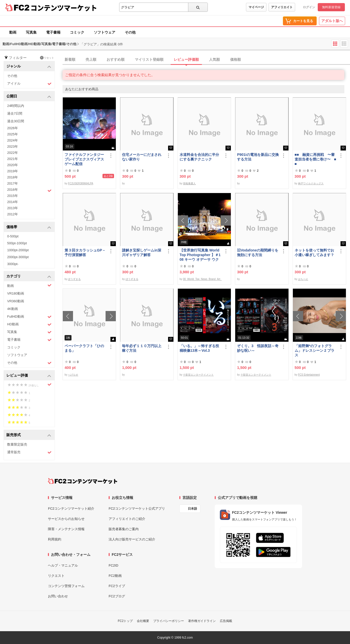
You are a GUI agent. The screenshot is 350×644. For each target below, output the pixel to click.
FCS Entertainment (309, 375)
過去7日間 (15, 113)
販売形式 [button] (29, 435)
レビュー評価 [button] (29, 376)
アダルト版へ (332, 21)
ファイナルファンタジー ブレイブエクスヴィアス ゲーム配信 (85, 159)
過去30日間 (16, 121)
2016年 (29, 190)
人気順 (214, 59)
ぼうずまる (74, 279)
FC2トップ (125, 621)
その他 (130, 32)
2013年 (13, 208)
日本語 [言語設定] (192, 509)
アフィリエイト (282, 7)
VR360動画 (16, 301)
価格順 (235, 59)
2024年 (13, 140)
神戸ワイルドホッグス (311, 183)
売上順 (91, 59)
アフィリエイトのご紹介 (127, 519)
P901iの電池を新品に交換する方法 (258, 157)
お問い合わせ (58, 596)
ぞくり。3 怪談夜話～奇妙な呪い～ (258, 348)
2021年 (13, 159)
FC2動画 (115, 576)
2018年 (13, 177)
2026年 (13, 128)
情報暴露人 (189, 183)
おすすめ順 (116, 59)
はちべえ (303, 279)
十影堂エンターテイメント (198, 375)
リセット (47, 58)
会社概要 (143, 621)
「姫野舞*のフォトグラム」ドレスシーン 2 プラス (315, 350)
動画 (13, 32)
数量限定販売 (17, 444)
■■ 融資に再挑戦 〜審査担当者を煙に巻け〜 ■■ (315, 159)
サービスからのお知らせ (66, 519)
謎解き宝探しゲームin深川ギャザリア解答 (141, 253)
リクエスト (56, 576)
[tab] (206, 60)
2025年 (13, 134)
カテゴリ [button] (29, 276)
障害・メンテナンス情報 (66, 529)
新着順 (70, 59)
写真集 (31, 32)
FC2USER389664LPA (80, 183)
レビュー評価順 (186, 59)
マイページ (256, 7)
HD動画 (29, 324)
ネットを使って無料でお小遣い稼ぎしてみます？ (314, 253)
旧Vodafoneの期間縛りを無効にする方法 (258, 253)
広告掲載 (226, 621)
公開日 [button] (29, 97)
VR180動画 (16, 293)
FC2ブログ (117, 596)
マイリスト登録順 (149, 59)
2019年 (13, 171)
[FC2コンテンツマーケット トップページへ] (83, 481)
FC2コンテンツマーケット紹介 (71, 509)
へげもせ (73, 375)
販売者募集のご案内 (124, 529)
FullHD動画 (29, 317)
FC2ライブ (117, 586)
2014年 (13, 202)
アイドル (29, 84)
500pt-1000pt (17, 243)
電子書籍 (53, 32)
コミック (77, 32)
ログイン (309, 7)
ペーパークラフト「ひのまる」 (84, 348)
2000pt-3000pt (18, 257)
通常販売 (29, 452)
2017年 (13, 183)
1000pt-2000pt (18, 250)
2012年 (13, 214)
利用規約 (55, 539)
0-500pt (13, 236)
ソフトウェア (105, 32)
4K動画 (13, 309)
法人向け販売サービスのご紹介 (132, 539)
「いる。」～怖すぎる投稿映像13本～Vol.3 (199, 348)
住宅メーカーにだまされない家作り (142, 157)
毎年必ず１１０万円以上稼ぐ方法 (142, 348)
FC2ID (114, 565)
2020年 (13, 165)
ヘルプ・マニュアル (63, 565)
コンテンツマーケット (64, 8)
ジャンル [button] (29, 67)
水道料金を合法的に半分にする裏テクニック (199, 157)
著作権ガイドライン (202, 621)
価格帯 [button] (29, 227)
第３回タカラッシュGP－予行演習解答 (85, 253)
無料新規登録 (331, 7)
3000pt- (13, 264)
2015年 (13, 196)
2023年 (13, 147)
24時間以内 (16, 106)
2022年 (13, 153)
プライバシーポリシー (169, 621)
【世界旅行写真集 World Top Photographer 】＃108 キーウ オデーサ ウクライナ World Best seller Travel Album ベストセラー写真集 (200, 255)
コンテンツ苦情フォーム (66, 586)
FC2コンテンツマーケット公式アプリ (137, 509)
